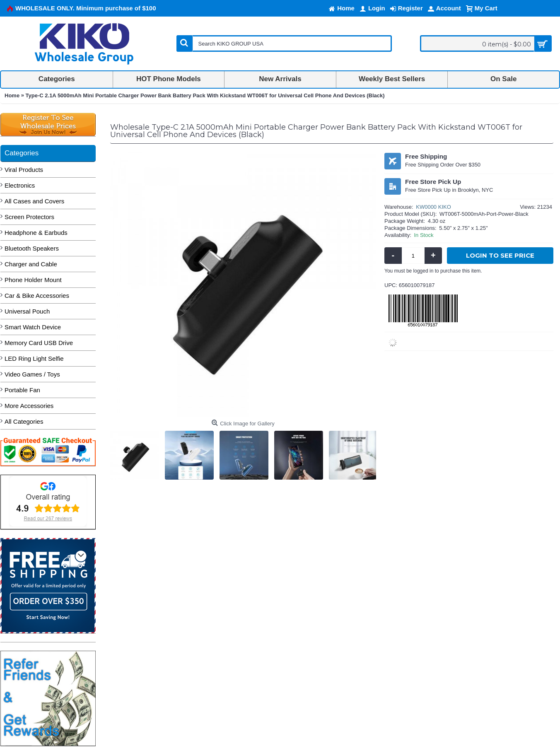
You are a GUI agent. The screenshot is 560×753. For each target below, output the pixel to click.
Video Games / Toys (32, 374)
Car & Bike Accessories (37, 296)
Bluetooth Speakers (32, 248)
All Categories (24, 421)
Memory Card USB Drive (39, 343)
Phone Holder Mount (33, 280)
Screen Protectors (29, 217)
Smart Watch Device (33, 327)
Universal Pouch (27, 311)
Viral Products (24, 170)
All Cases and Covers (34, 201)
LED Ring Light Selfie (34, 358)
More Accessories (29, 406)
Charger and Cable (31, 264)
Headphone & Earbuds (36, 233)
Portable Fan (22, 390)
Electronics (20, 185)
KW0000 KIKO (433, 207)
